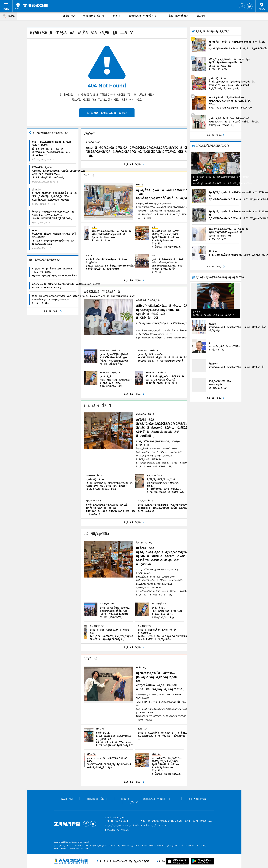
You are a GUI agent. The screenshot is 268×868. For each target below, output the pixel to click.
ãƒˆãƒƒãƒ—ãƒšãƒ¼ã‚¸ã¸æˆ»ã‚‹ (107, 113)
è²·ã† (116, 16)
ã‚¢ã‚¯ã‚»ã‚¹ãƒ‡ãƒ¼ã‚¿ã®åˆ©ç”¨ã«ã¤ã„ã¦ (132, 825)
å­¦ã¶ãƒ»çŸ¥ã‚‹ (178, 16)
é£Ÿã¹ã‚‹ (69, 16)
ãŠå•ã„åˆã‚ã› (154, 825)
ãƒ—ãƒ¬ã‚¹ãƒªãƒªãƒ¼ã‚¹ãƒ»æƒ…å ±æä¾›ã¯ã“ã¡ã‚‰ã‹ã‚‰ (178, 821)
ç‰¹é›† (201, 16)
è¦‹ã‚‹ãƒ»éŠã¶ (94, 16)
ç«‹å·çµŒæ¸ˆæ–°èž (31, 6)
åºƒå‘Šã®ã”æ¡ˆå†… (119, 830)
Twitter (250, 6)
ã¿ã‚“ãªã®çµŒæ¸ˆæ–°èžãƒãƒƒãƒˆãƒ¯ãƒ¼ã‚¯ (71, 861)
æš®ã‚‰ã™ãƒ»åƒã (145, 16)
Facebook (242, 6)
